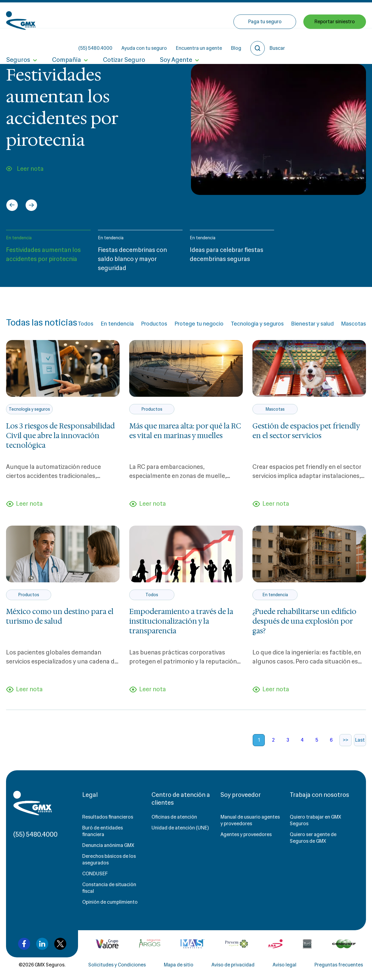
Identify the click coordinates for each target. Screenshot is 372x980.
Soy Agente (175, 42)
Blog (290, 15)
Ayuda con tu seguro (198, 15)
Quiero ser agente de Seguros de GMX (313, 838)
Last (360, 741)
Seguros (18, 42)
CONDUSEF (95, 874)
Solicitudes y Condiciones (117, 965)
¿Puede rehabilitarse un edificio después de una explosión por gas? (304, 622)
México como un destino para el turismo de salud (60, 617)
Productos (154, 324)
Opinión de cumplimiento (110, 903)
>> (345, 741)
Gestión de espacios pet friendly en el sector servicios (306, 431)
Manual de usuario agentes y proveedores (250, 821)
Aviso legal (284, 965)
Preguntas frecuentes (339, 965)
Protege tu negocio (199, 324)
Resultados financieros (108, 818)
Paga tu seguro (265, 41)
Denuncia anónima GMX (108, 846)
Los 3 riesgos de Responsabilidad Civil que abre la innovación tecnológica (60, 436)
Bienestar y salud (312, 324)
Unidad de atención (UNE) (180, 828)
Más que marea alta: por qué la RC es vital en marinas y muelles (185, 431)
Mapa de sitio (179, 965)
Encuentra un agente (253, 15)
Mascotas (353, 324)
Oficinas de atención (174, 818)
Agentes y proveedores (246, 835)
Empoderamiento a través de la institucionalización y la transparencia (181, 622)
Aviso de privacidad (233, 965)
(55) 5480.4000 (149, 15)
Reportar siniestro (335, 41)
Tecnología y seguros (257, 324)
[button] (48, 254)
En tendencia (19, 238)
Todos (86, 324)
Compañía (66, 42)
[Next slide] (31, 205)
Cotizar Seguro (123, 42)
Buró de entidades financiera (103, 832)
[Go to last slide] (12, 205)
